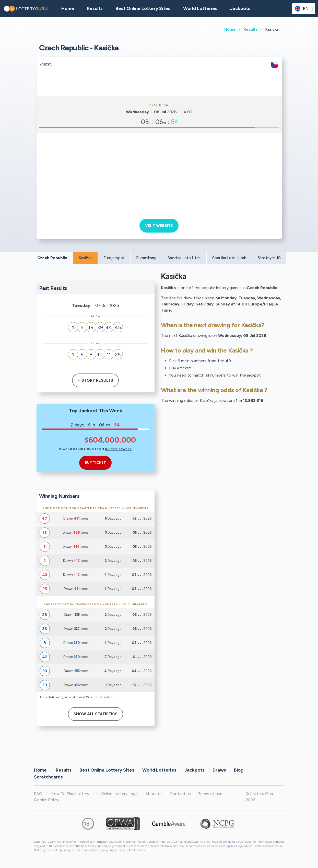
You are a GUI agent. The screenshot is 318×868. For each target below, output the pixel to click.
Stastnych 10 (269, 258)
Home (230, 29)
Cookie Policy (46, 800)
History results (95, 380)
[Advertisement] (159, 174)
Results (251, 29)
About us (154, 794)
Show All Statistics (96, 714)
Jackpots (240, 8)
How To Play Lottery (70, 794)
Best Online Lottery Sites (143, 8)
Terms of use (210, 794)
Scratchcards (48, 777)
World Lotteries (200, 8)
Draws (219, 770)
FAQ (38, 794)
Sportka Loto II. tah (229, 258)
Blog (239, 770)
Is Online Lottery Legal (117, 794)
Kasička (85, 258)
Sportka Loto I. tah (184, 258)
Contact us (180, 794)
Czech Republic (52, 258)
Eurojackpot (114, 258)
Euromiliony (146, 258)
